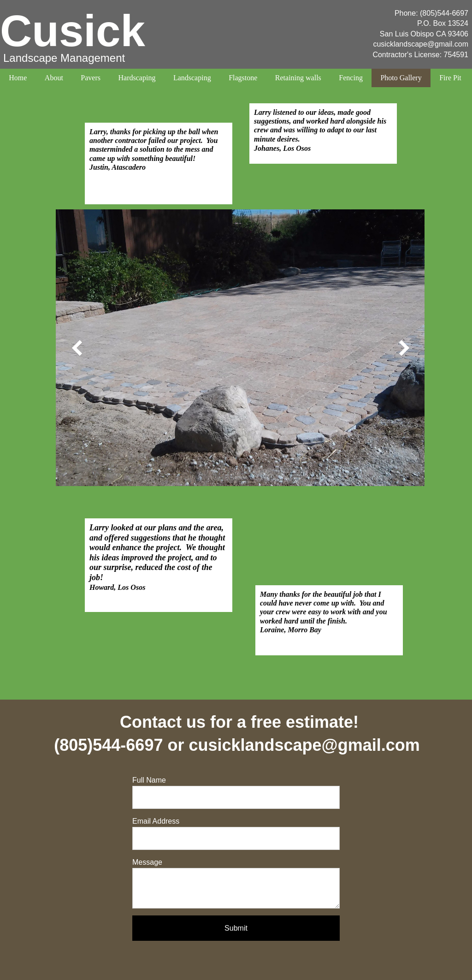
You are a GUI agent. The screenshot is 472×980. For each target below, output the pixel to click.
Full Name (149, 780)
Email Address (156, 821)
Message (147, 862)
